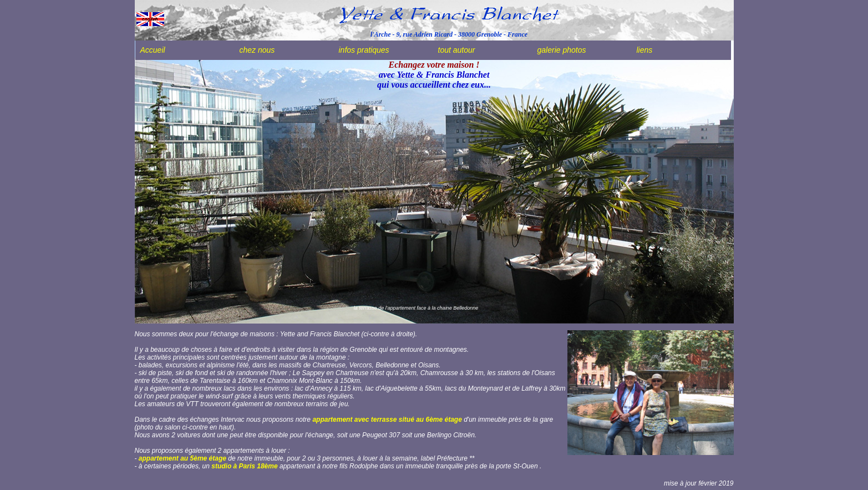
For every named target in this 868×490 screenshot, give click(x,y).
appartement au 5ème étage (183, 458)
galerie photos (562, 50)
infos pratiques (364, 50)
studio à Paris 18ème (244, 466)
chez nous (257, 50)
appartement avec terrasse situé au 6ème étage (387, 420)
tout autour (457, 50)
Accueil (153, 50)
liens (645, 50)
